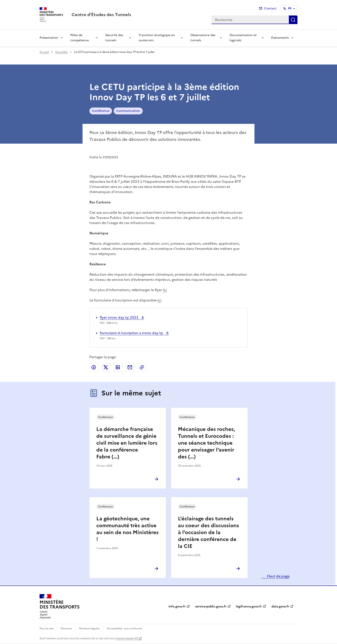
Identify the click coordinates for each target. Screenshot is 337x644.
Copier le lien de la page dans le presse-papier (142, 367)
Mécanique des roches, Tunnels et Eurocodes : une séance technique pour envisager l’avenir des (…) (206, 443)
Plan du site (47, 629)
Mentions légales (89, 629)
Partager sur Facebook (94, 367)
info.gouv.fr (177, 606)
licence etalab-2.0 (127, 638)
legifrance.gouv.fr (249, 606)
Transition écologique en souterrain (157, 38)
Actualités (61, 52)
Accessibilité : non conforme (124, 629)
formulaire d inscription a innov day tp (132, 333)
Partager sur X (106, 367)
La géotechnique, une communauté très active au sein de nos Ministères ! (127, 529)
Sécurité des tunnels (114, 38)
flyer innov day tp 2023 (119, 317)
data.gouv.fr (280, 606)
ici (165, 290)
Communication (128, 111)
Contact (270, 8)
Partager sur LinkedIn (118, 367)
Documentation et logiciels (243, 38)
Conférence (101, 111)
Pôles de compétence (80, 38)
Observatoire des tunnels (203, 38)
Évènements (280, 38)
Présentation (49, 38)
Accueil (44, 52)
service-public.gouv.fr (211, 606)
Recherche (293, 20)
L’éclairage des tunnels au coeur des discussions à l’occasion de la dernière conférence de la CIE (208, 532)
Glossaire (66, 629)
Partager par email (130, 367)
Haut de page (278, 576)
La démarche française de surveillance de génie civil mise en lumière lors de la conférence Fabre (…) (127, 443)
